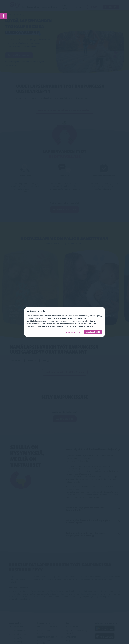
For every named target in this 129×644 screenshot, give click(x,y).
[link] (3, 16)
